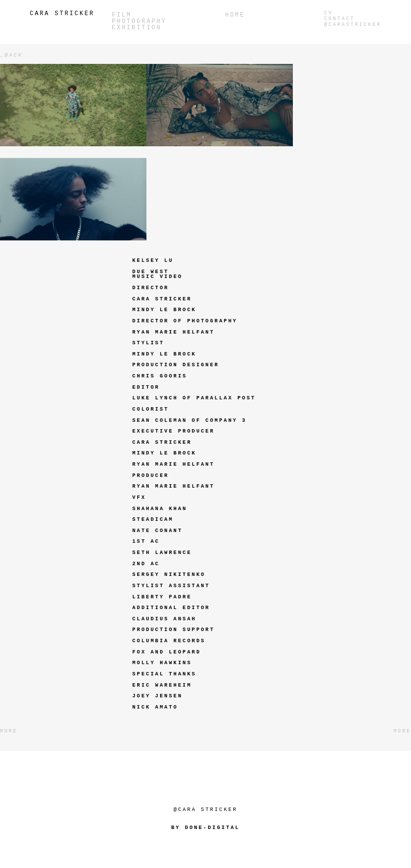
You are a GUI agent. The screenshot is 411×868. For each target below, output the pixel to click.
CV (329, 13)
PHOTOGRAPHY (139, 22)
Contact (339, 19)
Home (235, 15)
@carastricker (353, 25)
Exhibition (137, 28)
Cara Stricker (62, 14)
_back (11, 55)
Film (122, 15)
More (9, 731)
